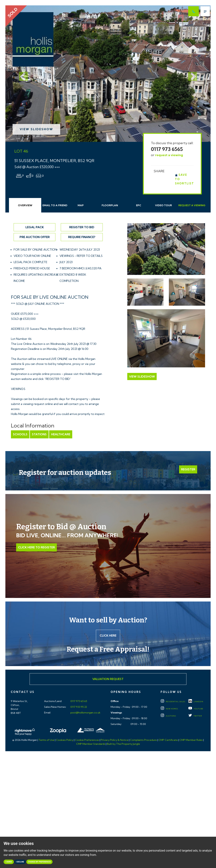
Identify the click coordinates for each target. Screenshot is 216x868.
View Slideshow (36, 129)
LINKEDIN (196, 702)
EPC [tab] (139, 205)
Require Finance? (82, 237)
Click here (108, 635)
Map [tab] (81, 205)
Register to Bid (82, 227)
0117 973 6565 (167, 149)
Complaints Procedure (143, 740)
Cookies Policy (65, 740)
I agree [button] (9, 862)
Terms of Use (46, 740)
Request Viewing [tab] (192, 205)
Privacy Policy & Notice (115, 740)
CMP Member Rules (191, 740)
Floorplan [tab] (110, 205)
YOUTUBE (196, 709)
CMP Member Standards (91, 744)
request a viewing (169, 155)
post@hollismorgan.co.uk (85, 713)
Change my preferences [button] (40, 862)
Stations (39, 434)
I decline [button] (20, 862)
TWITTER (195, 716)
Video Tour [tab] (163, 205)
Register (188, 469)
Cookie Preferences (87, 740)
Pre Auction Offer (35, 237)
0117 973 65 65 (79, 701)
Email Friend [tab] (55, 205)
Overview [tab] (25, 205)
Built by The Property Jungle (123, 744)
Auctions (168, 716)
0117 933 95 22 (78, 707)
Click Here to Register (36, 547)
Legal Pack (35, 227)
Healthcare (61, 434)
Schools (20, 434)
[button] (21, 74)
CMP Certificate (168, 740)
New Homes (169, 709)
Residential (173, 702)
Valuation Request (108, 679)
